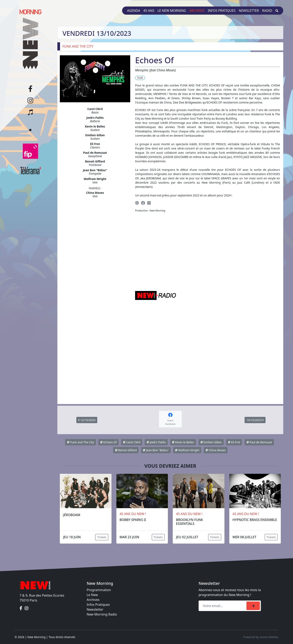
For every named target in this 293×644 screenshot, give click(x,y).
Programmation (99, 590)
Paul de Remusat (259, 442)
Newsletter (249, 11)
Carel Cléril (132, 442)
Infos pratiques (222, 11)
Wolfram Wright (187, 450)
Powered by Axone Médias (261, 637)
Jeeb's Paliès (156, 442)
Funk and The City (80, 442)
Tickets (102, 537)
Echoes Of (108, 442)
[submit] (253, 606)
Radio (267, 11)
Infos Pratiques (98, 605)
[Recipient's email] (223, 606)
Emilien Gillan (211, 442)
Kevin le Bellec (183, 442)
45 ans (149, 11)
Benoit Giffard (126, 450)
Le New (92, 595)
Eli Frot (234, 442)
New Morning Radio (102, 614)
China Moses (216, 450)
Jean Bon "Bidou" (156, 450)
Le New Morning (172, 11)
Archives (197, 11)
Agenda (133, 11)
